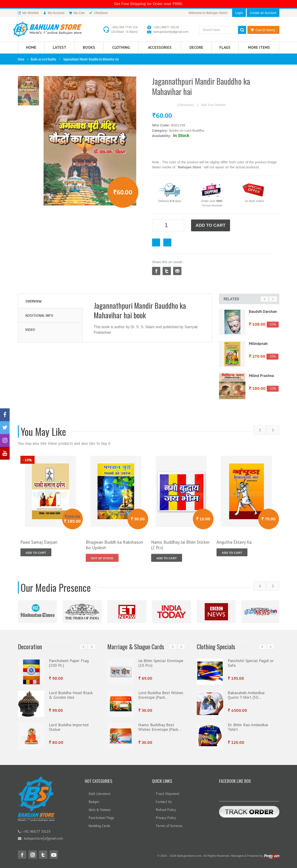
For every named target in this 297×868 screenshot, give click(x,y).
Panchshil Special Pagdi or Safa (251, 663)
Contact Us (164, 802)
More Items (259, 47)
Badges (94, 802)
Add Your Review (213, 105)
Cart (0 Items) (262, 30)
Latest (60, 47)
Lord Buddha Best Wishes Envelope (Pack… (161, 695)
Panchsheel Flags (101, 818)
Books (89, 47)
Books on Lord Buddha (43, 59)
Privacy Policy (166, 818)
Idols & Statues (100, 810)
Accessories (160, 47)
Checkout (167, 242)
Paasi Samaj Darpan (39, 542)
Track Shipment (167, 794)
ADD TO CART (211, 225)
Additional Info (39, 315)
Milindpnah (258, 344)
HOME (31, 47)
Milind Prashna (261, 376)
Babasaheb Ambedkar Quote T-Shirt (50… (246, 695)
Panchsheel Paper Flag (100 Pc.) (69, 663)
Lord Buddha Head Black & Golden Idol (71, 695)
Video (30, 330)
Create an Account (263, 13)
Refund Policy (166, 810)
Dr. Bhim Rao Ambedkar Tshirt (248, 727)
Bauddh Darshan (263, 311)
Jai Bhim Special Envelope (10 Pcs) (161, 663)
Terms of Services (169, 826)
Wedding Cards (99, 826)
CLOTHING (121, 47)
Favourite (156, 242)
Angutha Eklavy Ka (234, 542)
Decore (196, 47)
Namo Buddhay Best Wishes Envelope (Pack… (160, 727)
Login (239, 13)
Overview (33, 301)
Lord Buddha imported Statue (69, 727)
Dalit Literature (100, 794)
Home (21, 59)
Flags (225, 47)
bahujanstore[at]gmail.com (171, 32)
